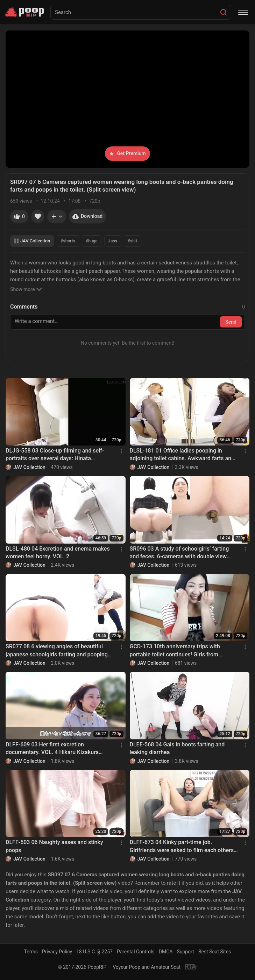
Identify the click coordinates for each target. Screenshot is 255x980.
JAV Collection (32, 241)
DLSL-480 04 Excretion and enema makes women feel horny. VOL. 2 (58, 553)
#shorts (68, 241)
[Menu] (243, 12)
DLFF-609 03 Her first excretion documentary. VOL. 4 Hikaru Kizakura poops (52, 749)
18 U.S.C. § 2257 (94, 952)
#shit (132, 241)
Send (231, 322)
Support (185, 952)
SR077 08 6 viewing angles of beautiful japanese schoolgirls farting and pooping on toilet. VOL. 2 (57, 651)
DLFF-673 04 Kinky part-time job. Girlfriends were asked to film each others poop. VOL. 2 (182, 847)
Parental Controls (136, 952)
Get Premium (127, 153)
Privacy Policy (57, 952)
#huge (92, 241)
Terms (31, 952)
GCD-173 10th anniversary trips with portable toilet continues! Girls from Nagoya (175, 651)
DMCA (166, 952)
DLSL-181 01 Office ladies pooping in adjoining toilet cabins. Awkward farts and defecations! (182, 455)
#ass (113, 241)
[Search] (224, 12)
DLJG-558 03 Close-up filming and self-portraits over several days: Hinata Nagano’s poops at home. (55, 455)
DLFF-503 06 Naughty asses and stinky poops (54, 846)
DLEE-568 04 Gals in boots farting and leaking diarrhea (177, 748)
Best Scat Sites (215, 952)
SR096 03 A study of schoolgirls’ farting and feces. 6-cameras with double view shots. (179, 553)
